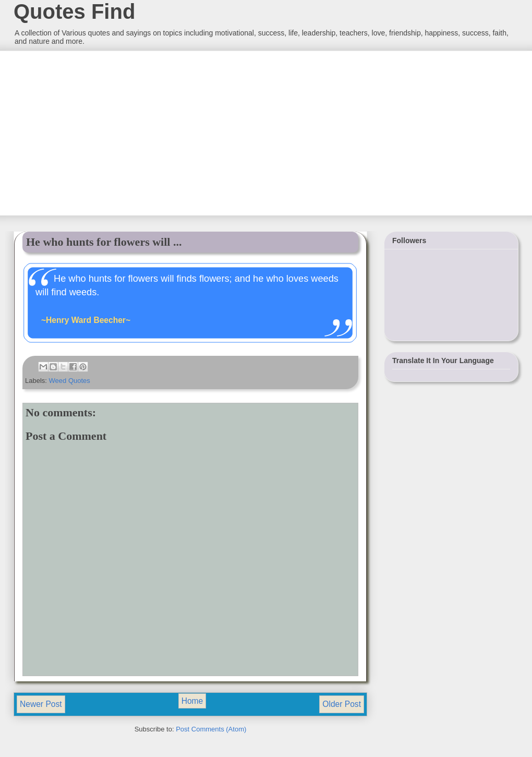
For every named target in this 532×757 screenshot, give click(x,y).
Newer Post (41, 704)
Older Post (342, 704)
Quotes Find (74, 11)
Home (192, 701)
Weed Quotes (70, 381)
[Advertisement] (91, 132)
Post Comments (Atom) (211, 729)
